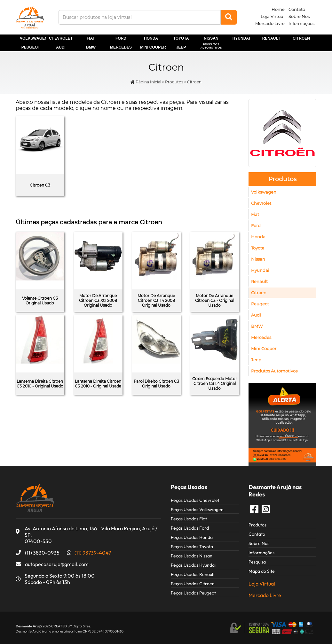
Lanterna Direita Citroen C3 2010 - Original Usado (40, 384)
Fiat (91, 38)
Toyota (181, 38)
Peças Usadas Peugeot (193, 593)
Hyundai (241, 38)
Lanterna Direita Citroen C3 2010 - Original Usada (98, 384)
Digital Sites (81, 626)
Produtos (174, 82)
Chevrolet (61, 38)
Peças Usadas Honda (192, 537)
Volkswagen (264, 192)
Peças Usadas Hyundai (193, 565)
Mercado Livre (270, 23)
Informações (301, 23)
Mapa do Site (262, 571)
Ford (121, 38)
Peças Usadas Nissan (192, 556)
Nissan (211, 38)
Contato (297, 9)
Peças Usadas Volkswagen (197, 510)
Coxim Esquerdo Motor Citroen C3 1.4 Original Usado (215, 383)
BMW (91, 47)
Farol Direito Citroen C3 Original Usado (156, 384)
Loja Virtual (273, 16)
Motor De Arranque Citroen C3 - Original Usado (215, 300)
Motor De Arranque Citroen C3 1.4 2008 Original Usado (156, 300)
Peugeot (31, 47)
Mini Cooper (264, 349)
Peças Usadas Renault (193, 574)
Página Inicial (146, 82)
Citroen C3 (40, 185)
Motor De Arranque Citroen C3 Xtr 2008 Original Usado (98, 300)
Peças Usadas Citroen (193, 584)
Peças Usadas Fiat (189, 519)
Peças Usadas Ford (190, 528)
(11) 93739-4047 (93, 553)
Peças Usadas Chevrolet (195, 500)
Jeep (181, 47)
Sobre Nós (299, 16)
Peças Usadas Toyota (192, 547)
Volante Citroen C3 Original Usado (40, 301)
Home (278, 9)
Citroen (301, 38)
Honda (151, 38)
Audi (61, 47)
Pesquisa (257, 562)
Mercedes (121, 47)
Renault (271, 38)
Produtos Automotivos (211, 46)
